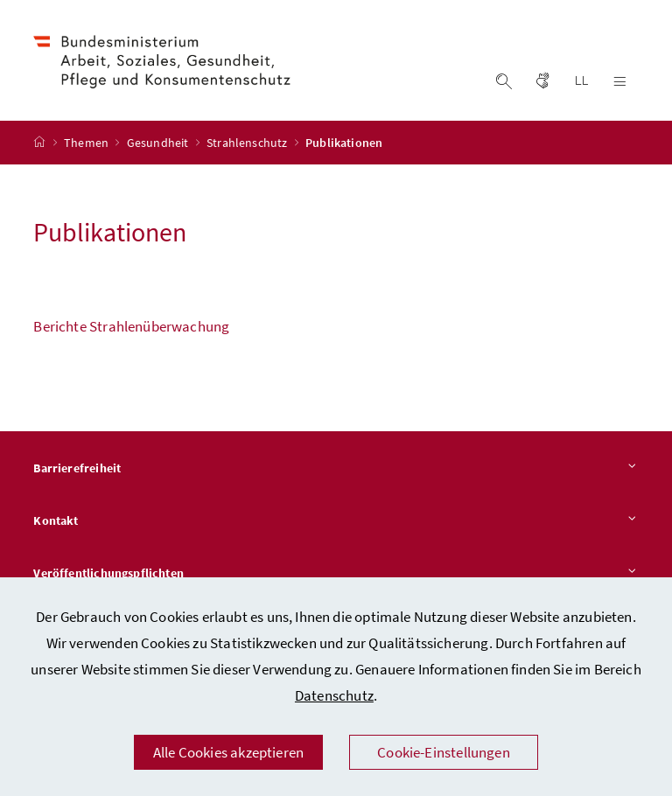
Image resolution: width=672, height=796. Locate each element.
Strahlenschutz (248, 143)
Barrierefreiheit (336, 469)
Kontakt (336, 521)
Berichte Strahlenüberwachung (131, 326)
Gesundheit (159, 143)
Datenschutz (334, 695)
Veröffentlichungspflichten (336, 574)
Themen (87, 143)
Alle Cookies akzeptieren (228, 752)
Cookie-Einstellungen (444, 752)
